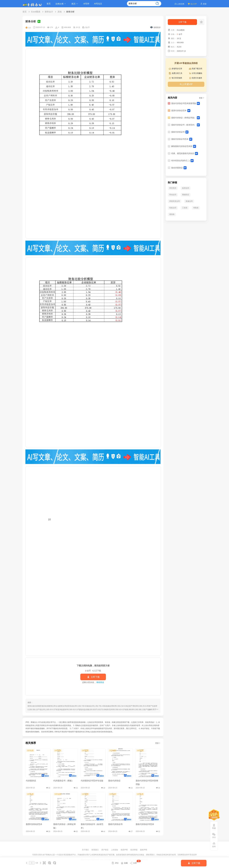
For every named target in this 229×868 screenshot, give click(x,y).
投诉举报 (134, 850)
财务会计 (49, 12)
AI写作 (86, 4)
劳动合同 (173, 195)
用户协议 (105, 850)
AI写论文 (98, 4)
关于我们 (86, 850)
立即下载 (93, 677)
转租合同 (173, 208)
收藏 (124, 863)
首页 (49, 4)
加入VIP (192, 4)
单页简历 (173, 188)
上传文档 (179, 4)
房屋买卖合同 (175, 201)
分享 (135, 863)
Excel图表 (36, 12)
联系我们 (95, 850)
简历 (75, 4)
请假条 (172, 214)
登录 (203, 4)
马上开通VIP (186, 84)
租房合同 (186, 188)
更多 (158, 743)
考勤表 (196, 208)
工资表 (185, 208)
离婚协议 (186, 195)
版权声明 (144, 850)
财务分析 (70, 12)
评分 (115, 863)
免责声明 (124, 850)
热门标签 (172, 182)
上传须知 (115, 850)
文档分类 (61, 4)
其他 (60, 12)
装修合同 (189, 201)
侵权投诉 (155, 27)
